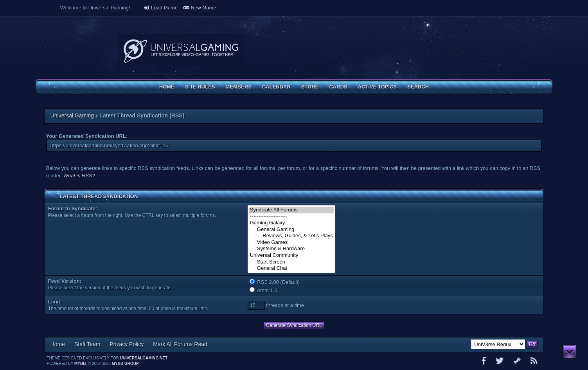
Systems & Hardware (291, 249)
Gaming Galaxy (291, 223)
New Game (200, 8)
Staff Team (87, 344)
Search (418, 87)
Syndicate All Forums (291, 210)
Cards (338, 87)
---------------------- (291, 217)
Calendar (276, 87)
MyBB (80, 364)
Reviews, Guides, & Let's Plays (291, 236)
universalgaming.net (144, 358)
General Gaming (291, 230)
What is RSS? (79, 176)
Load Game (160, 8)
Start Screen (291, 262)
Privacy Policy (127, 344)
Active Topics (377, 87)
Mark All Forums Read (180, 344)
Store (310, 87)
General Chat (291, 268)
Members (239, 87)
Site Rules (200, 87)
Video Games (291, 243)
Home (167, 87)
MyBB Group (125, 364)
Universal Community (291, 255)
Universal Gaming (72, 116)
